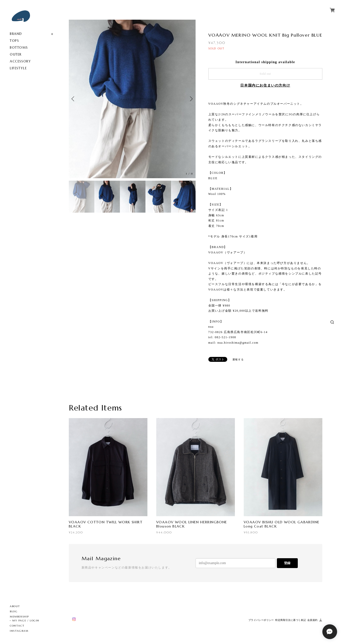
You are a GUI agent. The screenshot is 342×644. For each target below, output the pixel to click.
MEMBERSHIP (19, 617)
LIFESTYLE (18, 68)
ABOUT (15, 606)
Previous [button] (74, 99)
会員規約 (313, 620)
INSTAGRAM (19, 631)
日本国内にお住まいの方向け (265, 85)
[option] (132, 99)
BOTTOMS (19, 48)
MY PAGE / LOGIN (26, 621)
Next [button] (191, 99)
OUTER (16, 54)
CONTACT (17, 626)
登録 (287, 563)
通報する (238, 359)
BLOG (14, 611)
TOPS (14, 41)
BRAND (16, 34)
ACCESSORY (20, 61)
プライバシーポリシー (261, 620)
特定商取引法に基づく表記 (291, 620)
